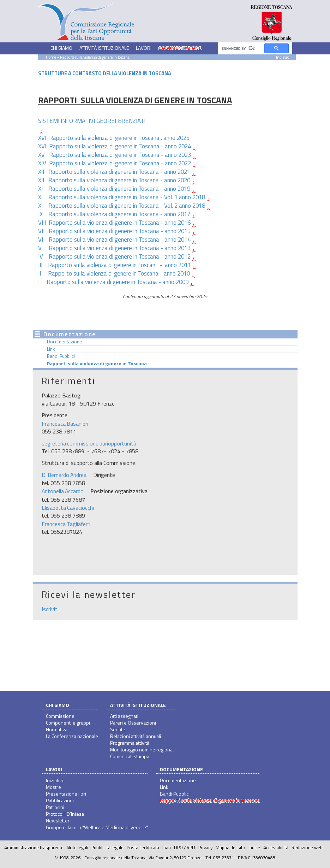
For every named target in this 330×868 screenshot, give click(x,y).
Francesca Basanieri (65, 424)
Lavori (54, 769)
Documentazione (65, 342)
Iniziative (55, 780)
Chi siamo (58, 705)
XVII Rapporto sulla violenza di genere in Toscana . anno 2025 (114, 138)
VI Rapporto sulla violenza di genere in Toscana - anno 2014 (114, 240)
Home (51, 57)
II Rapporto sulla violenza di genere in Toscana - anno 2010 (114, 273)
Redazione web (307, 848)
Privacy (205, 848)
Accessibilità (276, 848)
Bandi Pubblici (61, 356)
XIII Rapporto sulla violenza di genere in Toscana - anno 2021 (114, 172)
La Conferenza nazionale (72, 736)
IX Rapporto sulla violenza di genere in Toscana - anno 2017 (114, 214)
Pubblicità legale (107, 848)
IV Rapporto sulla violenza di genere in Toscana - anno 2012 (114, 256)
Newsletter (58, 820)
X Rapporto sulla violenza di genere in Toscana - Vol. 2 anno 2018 (122, 206)
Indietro (283, 57)
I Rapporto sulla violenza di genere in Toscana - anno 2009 (113, 282)
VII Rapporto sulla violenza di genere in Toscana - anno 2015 (114, 231)
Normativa (57, 729)
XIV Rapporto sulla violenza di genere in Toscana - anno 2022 (115, 163)
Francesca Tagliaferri (66, 524)
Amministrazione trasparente (34, 848)
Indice (254, 848)
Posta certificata (143, 848)
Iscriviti (50, 609)
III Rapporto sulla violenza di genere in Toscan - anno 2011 (115, 265)
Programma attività (130, 743)
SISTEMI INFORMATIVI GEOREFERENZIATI (92, 121)
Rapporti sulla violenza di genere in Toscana (97, 364)
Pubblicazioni (60, 800)
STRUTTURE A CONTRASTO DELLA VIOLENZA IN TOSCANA (105, 73)
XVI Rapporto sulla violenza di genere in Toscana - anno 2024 (115, 146)
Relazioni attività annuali (136, 736)
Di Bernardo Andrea (64, 475)
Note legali (77, 848)
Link (51, 349)
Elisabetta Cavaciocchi (68, 508)
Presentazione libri (66, 794)
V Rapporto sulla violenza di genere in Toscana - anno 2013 (114, 248)
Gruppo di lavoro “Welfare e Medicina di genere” (97, 827)
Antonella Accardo (63, 491)
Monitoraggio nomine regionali (142, 749)
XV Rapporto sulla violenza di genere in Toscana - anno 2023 (115, 155)
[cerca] (238, 49)
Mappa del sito (230, 848)
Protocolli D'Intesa (65, 814)
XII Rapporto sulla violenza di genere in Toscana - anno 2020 (114, 180)
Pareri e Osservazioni (133, 723)
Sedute (118, 729)
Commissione (60, 716)
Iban (167, 848)
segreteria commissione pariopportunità (89, 443)
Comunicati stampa (130, 756)
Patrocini (55, 807)
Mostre (53, 787)
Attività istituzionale (138, 705)
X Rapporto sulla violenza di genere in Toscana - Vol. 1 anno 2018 (122, 197)
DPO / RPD (185, 848)
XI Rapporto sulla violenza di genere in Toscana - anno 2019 (114, 189)
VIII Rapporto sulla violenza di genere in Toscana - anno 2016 (114, 223)
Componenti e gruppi (68, 723)
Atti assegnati (124, 716)
